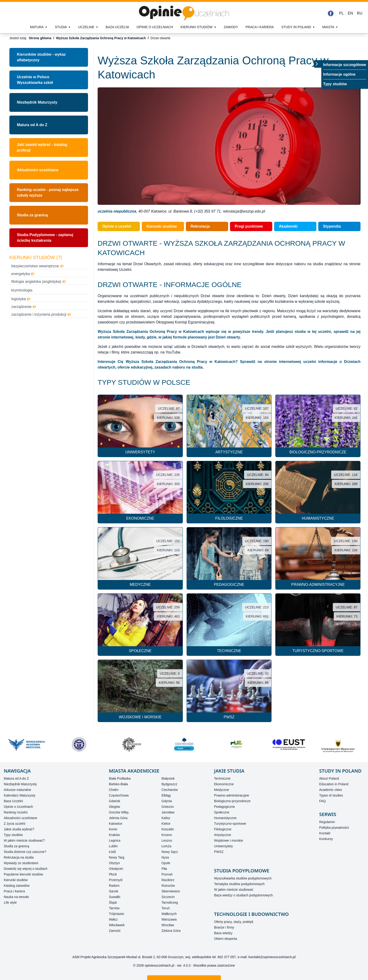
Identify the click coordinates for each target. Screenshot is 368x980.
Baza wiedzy (223, 933)
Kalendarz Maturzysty (20, 795)
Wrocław (168, 925)
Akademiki (288, 226)
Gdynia (167, 801)
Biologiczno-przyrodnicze (232, 801)
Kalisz (166, 818)
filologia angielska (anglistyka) (39, 282)
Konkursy (326, 839)
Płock (113, 874)
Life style (10, 902)
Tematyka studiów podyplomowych (239, 884)
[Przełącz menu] (318, 64)
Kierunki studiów (196, 27)
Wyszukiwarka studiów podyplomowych (243, 878)
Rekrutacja (200, 226)
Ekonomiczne (224, 784)
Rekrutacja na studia (19, 857)
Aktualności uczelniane (20, 818)
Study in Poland (296, 27)
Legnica (115, 840)
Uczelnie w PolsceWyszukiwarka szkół (35, 80)
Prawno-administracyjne (232, 795)
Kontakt (325, 833)
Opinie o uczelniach (155, 27)
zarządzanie (24, 307)
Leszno (167, 840)
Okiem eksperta (226, 939)
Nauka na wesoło (16, 897)
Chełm (114, 790)
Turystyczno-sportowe (230, 824)
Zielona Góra (171, 931)
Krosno (167, 835)
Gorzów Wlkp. (119, 812)
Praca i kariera (260, 27)
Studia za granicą (32, 215)
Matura (37, 27)
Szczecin (168, 897)
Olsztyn (114, 863)
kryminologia (22, 290)
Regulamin (327, 822)
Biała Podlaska (120, 778)
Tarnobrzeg (170, 902)
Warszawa (169, 919)
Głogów (114, 807)
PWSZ (219, 852)
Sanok (114, 891)
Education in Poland (334, 784)
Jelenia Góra (118, 818)
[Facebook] (331, 13)
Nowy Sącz (170, 852)
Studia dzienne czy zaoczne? (25, 852)
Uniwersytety (223, 846)
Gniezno (168, 807)
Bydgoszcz (169, 784)
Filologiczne (223, 829)
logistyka (21, 299)
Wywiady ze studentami (21, 863)
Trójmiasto (117, 914)
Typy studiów (335, 84)
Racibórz (168, 880)
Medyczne (222, 790)
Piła (164, 869)
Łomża (166, 846)
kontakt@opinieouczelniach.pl (272, 957)
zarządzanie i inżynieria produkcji (41, 314)
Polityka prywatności (334, 828)
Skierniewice (171, 891)
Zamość (115, 931)
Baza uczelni (117, 27)
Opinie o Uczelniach (18, 807)
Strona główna (40, 38)
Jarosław (168, 812)
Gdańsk (115, 801)
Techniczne (222, 778)
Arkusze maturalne (17, 790)
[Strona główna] (184, 13)
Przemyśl (116, 880)
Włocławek (117, 925)
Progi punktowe (249, 226)
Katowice (116, 824)
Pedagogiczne (224, 807)
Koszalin (168, 829)
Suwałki (115, 897)
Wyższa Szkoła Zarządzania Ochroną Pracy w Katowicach (101, 38)
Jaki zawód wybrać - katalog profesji (42, 147)
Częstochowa (119, 795)
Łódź (112, 852)
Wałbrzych (169, 914)
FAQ (322, 801)
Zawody (231, 27)
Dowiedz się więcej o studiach (26, 869)
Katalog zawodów (17, 886)
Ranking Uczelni (16, 812)
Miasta (328, 27)
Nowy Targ (117, 857)
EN (350, 13)
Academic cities (331, 790)
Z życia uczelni (15, 824)
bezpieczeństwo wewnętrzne (38, 266)
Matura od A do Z (32, 125)
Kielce (166, 824)
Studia (61, 27)
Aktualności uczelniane (38, 170)
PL (341, 13)
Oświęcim (116, 869)
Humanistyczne (225, 818)
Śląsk (113, 902)
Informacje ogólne (339, 74)
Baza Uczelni (13, 801)
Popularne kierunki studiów (23, 874)
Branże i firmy (224, 927)
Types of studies (331, 795)
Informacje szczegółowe (345, 65)
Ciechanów (170, 790)
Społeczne (222, 812)
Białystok (168, 778)
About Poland (329, 778)
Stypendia (332, 226)
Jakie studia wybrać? (19, 829)
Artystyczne (222, 835)
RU (360, 13)
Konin (113, 829)
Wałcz (113, 919)
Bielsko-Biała (118, 784)
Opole (166, 863)
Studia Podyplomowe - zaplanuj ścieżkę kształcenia (45, 238)
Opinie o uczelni (117, 226)
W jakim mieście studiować (234, 890)
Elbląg (166, 795)
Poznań (167, 874)
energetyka (23, 274)
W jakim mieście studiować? (24, 840)
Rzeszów (168, 886)
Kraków (114, 835)
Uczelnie (86, 27)
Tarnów (114, 908)
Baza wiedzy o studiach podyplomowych (243, 895)
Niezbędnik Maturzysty (37, 102)
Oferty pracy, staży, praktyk (234, 922)
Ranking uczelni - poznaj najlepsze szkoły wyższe (48, 192)
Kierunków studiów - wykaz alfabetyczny (41, 57)
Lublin (113, 846)
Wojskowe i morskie (228, 840)
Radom (114, 886)
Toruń (166, 908)
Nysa (165, 857)
